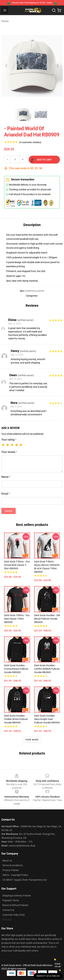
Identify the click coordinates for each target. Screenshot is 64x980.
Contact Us (8, 910)
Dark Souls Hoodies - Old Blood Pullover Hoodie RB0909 (47, 619)
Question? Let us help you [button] (48, 976)
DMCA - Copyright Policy (15, 875)
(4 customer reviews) (30, 142)
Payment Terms (11, 900)
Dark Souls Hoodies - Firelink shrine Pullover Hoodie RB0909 (16, 719)
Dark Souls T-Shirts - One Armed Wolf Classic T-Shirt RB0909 (17, 565)
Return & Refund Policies (15, 905)
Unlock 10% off (58, 965)
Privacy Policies (11, 870)
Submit (9, 511)
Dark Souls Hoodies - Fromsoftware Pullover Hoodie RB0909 (16, 669)
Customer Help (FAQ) (14, 915)
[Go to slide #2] (41, 114)
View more (32, 740)
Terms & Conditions (13, 865)
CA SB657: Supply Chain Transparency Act (25, 880)
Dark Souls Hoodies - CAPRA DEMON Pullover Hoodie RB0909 (47, 669)
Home (5, 21)
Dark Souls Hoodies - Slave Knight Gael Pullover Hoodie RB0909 (47, 719)
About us (7, 861)
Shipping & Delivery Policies (17, 896)
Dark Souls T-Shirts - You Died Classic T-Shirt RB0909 (17, 619)
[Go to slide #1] (23, 114)
